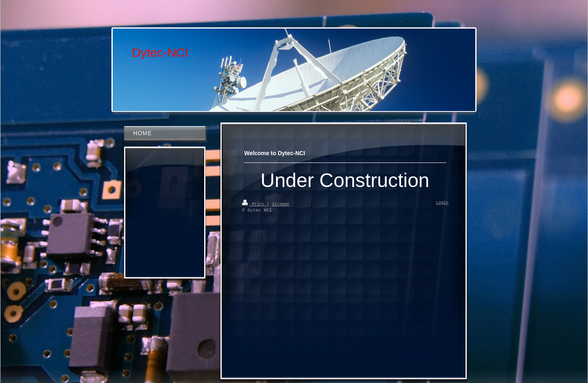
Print (254, 204)
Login (442, 203)
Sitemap (281, 204)
